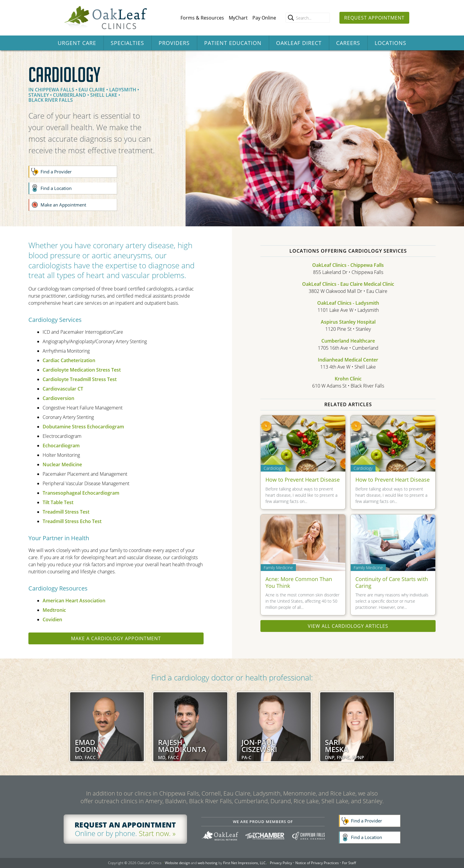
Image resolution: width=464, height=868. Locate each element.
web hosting (208, 863)
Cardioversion (58, 398)
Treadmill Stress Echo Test (72, 521)
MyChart (238, 18)
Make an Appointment (63, 205)
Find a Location (56, 188)
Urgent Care (77, 43)
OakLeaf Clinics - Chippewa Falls (348, 265)
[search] (291, 18)
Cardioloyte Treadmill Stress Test (80, 379)
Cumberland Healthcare (348, 341)
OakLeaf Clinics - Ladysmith (348, 303)
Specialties (127, 43)
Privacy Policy (281, 863)
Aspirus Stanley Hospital (348, 322)
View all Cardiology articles (348, 626)
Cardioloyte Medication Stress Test (82, 370)
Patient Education (233, 43)
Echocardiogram (61, 446)
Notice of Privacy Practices (317, 863)
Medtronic (54, 610)
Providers (174, 43)
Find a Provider (56, 172)
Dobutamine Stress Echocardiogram (83, 427)
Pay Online (264, 18)
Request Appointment (374, 18)
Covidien (52, 619)
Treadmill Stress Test (66, 512)
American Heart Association (74, 601)
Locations (390, 43)
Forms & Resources (202, 18)
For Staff (349, 863)
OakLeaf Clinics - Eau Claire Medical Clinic (348, 284)
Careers (348, 43)
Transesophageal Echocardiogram (81, 493)
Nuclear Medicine (62, 464)
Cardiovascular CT (63, 389)
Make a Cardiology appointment (116, 638)
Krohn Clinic (348, 379)
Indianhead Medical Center (348, 360)
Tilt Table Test (58, 502)
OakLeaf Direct (299, 43)
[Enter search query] (308, 18)
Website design (177, 863)
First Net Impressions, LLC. (245, 863)
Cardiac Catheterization (69, 360)
